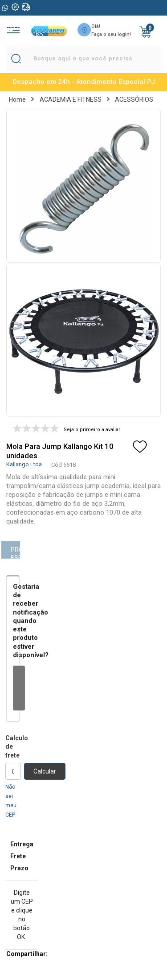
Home (17, 99)
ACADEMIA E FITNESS (71, 99)
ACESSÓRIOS (134, 99)
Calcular (45, 771)
